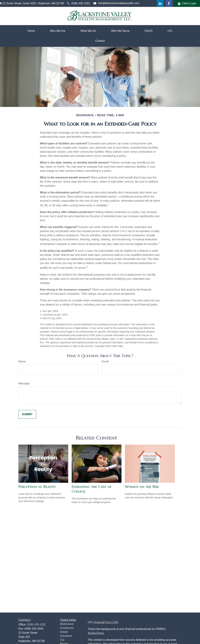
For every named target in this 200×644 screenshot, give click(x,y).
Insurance (66, 636)
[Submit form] (27, 414)
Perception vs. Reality (37, 487)
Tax (62, 640)
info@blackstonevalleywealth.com (116, 3)
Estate (64, 632)
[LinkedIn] (160, 3)
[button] (31, 31)
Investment (67, 628)
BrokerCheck (96, 633)
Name (22, 361)
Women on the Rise (142, 487)
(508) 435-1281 (79, 3)
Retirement (67, 624)
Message (24, 383)
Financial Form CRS (106, 622)
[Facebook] (169, 3)
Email (105, 361)
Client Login (187, 3)
